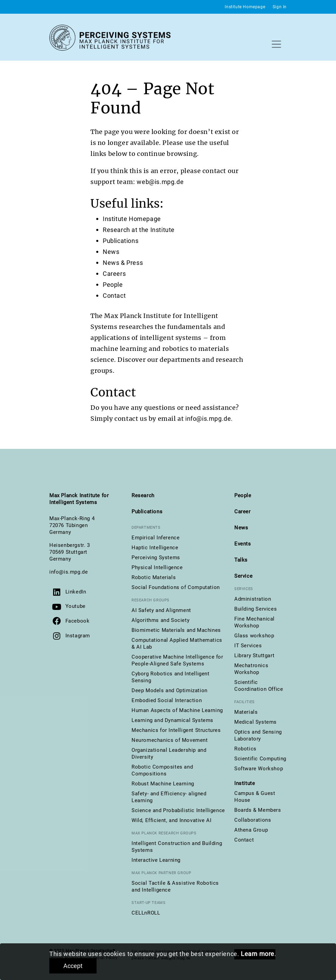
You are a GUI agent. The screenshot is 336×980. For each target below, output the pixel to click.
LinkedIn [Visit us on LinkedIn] (76, 592)
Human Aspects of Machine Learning (177, 710)
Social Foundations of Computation (176, 587)
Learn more (258, 954)
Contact (114, 296)
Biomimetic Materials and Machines (176, 630)
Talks (241, 560)
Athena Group (251, 830)
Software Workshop (259, 769)
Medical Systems (256, 722)
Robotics (245, 749)
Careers (114, 274)
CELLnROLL (146, 913)
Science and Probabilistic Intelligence (178, 810)
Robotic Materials (154, 577)
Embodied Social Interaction (167, 700)
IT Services (248, 646)
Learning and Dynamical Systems (172, 720)
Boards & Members (258, 810)
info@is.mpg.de (69, 572)
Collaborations (253, 820)
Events (243, 544)
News (111, 252)
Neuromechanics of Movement (170, 740)
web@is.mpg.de (160, 182)
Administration (253, 599)
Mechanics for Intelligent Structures (176, 730)
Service (243, 576)
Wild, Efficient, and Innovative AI (171, 820)
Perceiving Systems (156, 558)
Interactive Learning (156, 860)
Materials (246, 712)
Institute (245, 783)
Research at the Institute (139, 230)
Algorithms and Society (160, 620)
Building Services (256, 609)
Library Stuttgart (254, 656)
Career (242, 512)
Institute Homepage (245, 7)
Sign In (280, 7)
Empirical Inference (155, 538)
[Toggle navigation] (276, 44)
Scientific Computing (260, 759)
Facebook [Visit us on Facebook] (78, 621)
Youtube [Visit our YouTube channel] (76, 606)
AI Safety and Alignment (161, 610)
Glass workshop (254, 636)
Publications (121, 241)
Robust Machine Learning (163, 784)
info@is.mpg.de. (209, 419)
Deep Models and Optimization (170, 690)
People (113, 285)
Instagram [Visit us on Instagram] (78, 636)
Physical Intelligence (157, 567)
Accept (73, 966)
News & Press (123, 263)
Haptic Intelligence (155, 548)
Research (143, 495)
